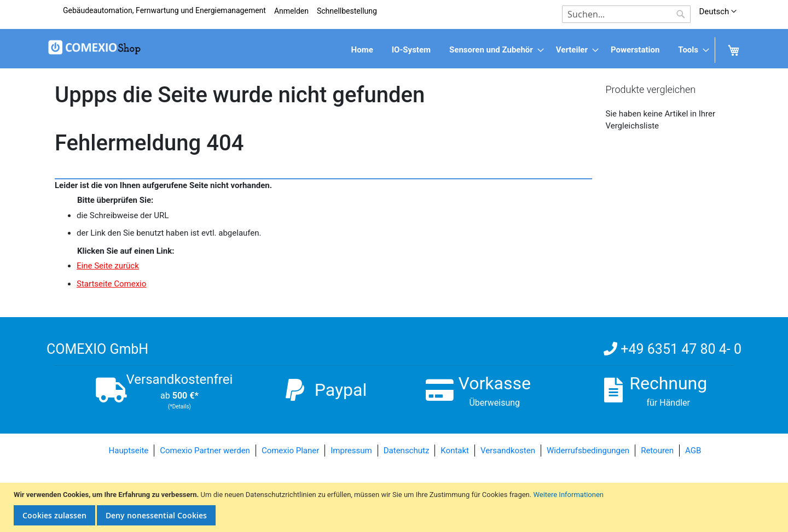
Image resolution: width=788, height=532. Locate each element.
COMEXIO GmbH (97, 349)
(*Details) (179, 407)
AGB (693, 451)
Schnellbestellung (347, 11)
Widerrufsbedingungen (588, 451)
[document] (395, 508)
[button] (718, 12)
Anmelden (291, 11)
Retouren (657, 451)
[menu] (394, 50)
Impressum (351, 451)
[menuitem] (362, 50)
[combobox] (626, 14)
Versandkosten (508, 451)
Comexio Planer (290, 451)
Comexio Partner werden (205, 451)
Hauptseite (129, 451)
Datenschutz (407, 451)
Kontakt (455, 451)
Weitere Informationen (568, 495)
